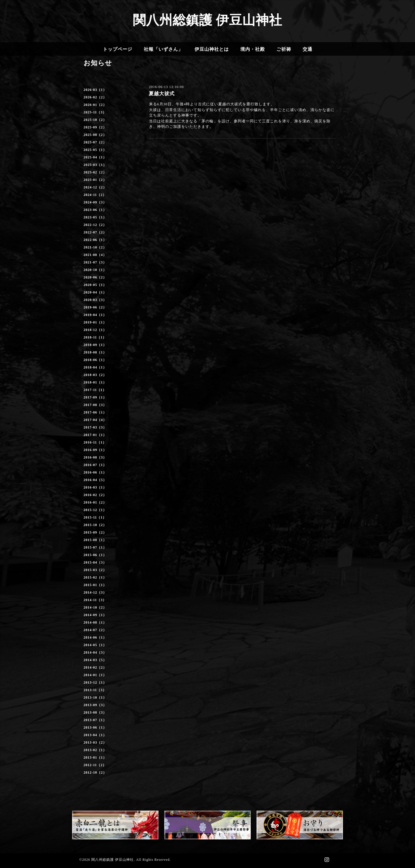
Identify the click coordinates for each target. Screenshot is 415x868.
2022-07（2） (95, 232)
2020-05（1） (95, 285)
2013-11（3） (95, 690)
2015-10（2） (95, 525)
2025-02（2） (95, 172)
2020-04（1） (95, 292)
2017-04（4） (95, 420)
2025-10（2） (95, 120)
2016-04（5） (95, 480)
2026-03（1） (95, 90)
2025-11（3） (95, 112)
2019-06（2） (95, 307)
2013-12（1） (95, 682)
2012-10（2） (95, 772)
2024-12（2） (95, 187)
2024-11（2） (95, 195)
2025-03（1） (95, 165)
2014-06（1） (95, 637)
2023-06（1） (95, 210)
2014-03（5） (95, 660)
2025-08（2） (95, 135)
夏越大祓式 (162, 94)
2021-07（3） (95, 262)
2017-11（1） (95, 390)
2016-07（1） (95, 465)
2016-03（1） (95, 487)
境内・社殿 (253, 49)
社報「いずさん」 (163, 49)
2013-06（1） (95, 727)
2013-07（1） (95, 720)
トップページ (118, 49)
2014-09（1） (95, 615)
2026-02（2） (95, 97)
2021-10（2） (95, 247)
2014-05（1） (95, 645)
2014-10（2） (95, 607)
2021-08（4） (95, 255)
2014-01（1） (95, 675)
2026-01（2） (95, 105)
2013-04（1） (95, 735)
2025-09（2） (95, 127)
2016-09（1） (95, 450)
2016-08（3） (95, 457)
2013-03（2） (95, 742)
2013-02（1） (95, 750)
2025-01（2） (95, 180)
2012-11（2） (95, 765)
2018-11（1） (95, 337)
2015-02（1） (95, 577)
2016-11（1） (95, 442)
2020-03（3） (95, 300)
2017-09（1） (95, 397)
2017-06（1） (95, 412)
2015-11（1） (95, 517)
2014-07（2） (95, 630)
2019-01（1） (95, 322)
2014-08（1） (95, 622)
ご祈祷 (284, 49)
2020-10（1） (95, 270)
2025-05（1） (95, 150)
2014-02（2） (95, 667)
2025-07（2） (95, 142)
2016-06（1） (95, 472)
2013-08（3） (95, 712)
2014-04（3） (95, 652)
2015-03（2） (95, 570)
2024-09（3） (95, 202)
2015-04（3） (95, 562)
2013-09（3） (95, 705)
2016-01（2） (95, 502)
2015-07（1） (95, 547)
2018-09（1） (95, 345)
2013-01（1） (95, 757)
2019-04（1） (95, 315)
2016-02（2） (95, 495)
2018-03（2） (95, 375)
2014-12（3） (95, 592)
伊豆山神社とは (212, 49)
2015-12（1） (95, 510)
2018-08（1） (95, 352)
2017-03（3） (95, 427)
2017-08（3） (95, 405)
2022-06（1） (95, 240)
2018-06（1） (95, 360)
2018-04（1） (95, 367)
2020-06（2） (95, 277)
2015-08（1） (95, 540)
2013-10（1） (95, 697)
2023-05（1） (95, 217)
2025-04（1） (95, 157)
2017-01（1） (95, 435)
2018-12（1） (95, 330)
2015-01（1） (95, 585)
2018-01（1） (95, 382)
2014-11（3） (95, 600)
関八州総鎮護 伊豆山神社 (207, 20)
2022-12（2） (95, 225)
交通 (308, 49)
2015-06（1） (95, 555)
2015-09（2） (95, 532)
